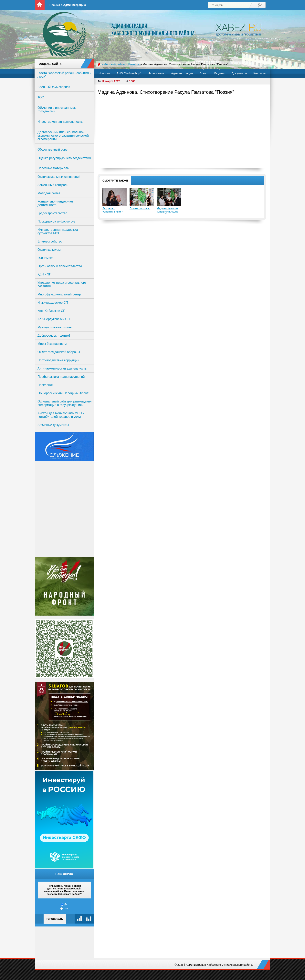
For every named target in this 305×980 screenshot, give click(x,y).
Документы (239, 73)
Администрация (182, 73)
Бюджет (220, 73)
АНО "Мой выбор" (129, 73)
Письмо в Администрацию (68, 5)
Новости (104, 73)
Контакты (260, 73)
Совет (204, 73)
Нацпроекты (156, 73)
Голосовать (55, 919)
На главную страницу (40, 5)
